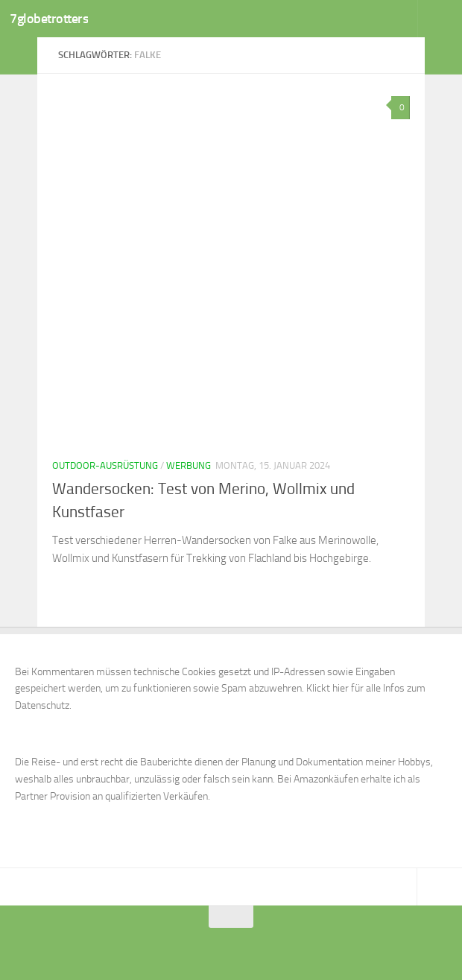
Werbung (189, 465)
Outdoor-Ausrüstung (105, 465)
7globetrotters (53, 19)
